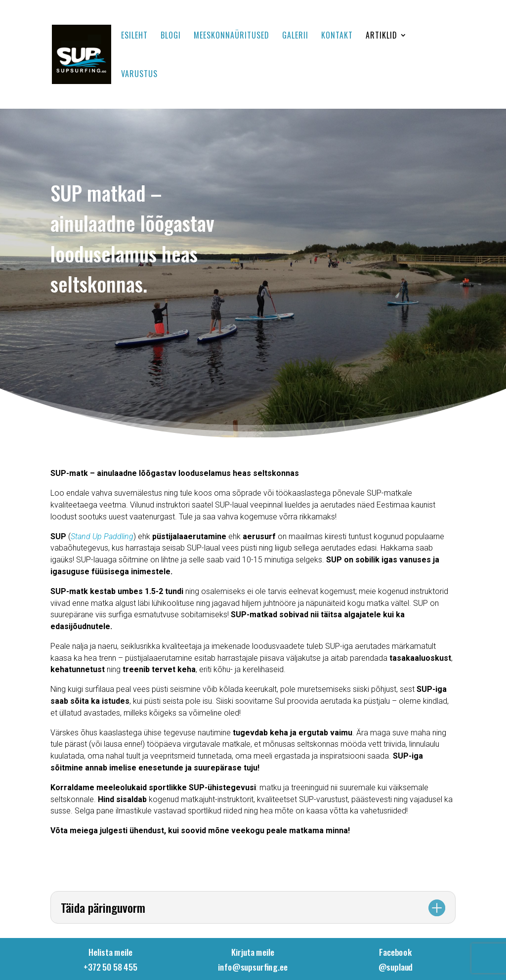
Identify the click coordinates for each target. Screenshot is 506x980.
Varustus (139, 75)
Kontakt (337, 36)
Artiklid (381, 36)
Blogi (171, 36)
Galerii (295, 36)
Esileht (134, 36)
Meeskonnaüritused (232, 36)
